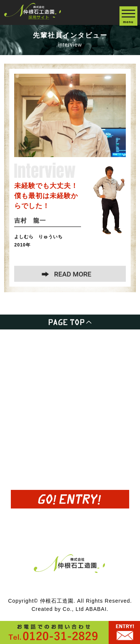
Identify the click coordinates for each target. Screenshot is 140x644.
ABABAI (96, 609)
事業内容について (29, 363)
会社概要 (17, 444)
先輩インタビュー (29, 404)
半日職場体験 (23, 384)
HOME (14, 343)
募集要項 (17, 424)
